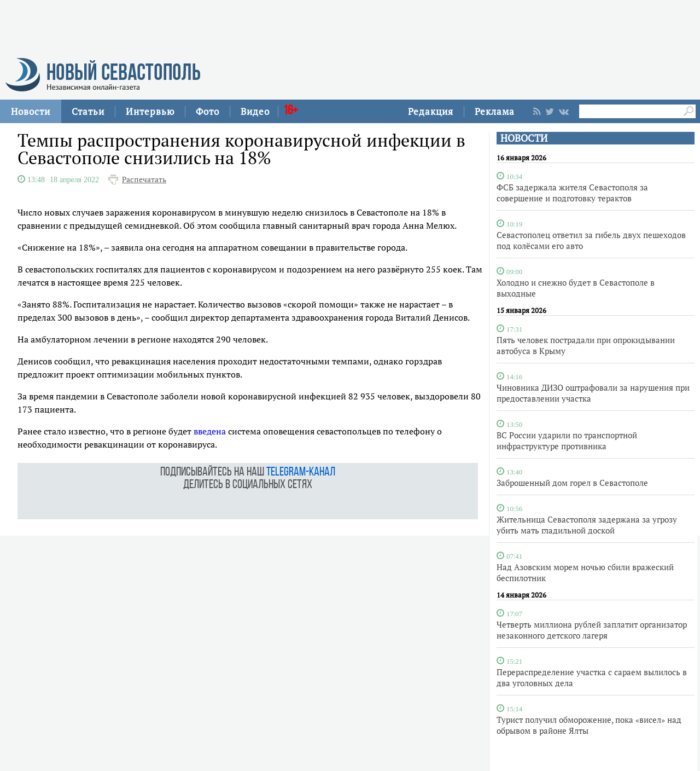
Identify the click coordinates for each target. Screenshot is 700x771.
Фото (208, 111)
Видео (255, 111)
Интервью (150, 111)
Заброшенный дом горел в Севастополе (572, 483)
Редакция (431, 111)
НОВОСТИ (524, 138)
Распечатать (144, 179)
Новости (31, 111)
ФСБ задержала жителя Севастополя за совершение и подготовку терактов (572, 193)
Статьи (88, 111)
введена (210, 431)
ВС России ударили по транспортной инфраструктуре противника (567, 440)
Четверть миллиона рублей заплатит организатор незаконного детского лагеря (592, 630)
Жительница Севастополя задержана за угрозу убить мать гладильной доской (587, 525)
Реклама (495, 111)
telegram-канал (301, 473)
